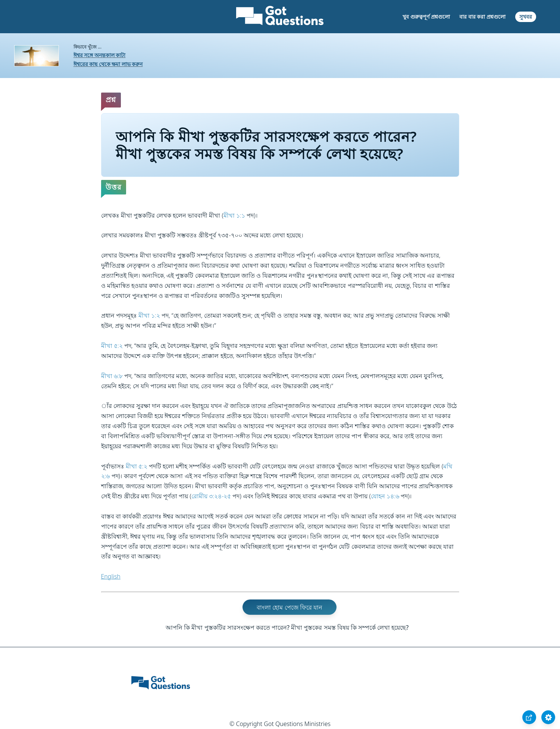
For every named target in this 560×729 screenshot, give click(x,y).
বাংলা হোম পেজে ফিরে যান (290, 607)
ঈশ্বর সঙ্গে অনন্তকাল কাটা (100, 55)
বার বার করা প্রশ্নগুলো (482, 17)
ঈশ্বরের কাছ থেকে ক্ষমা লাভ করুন (108, 64)
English (111, 576)
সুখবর (526, 17)
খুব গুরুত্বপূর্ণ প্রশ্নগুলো (426, 17)
